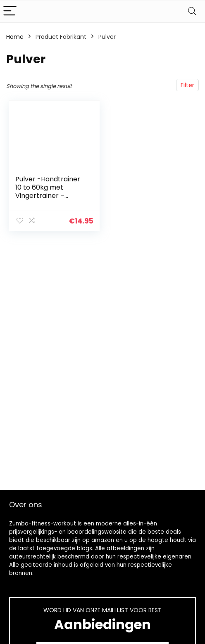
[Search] (192, 11)
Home (15, 37)
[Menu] (10, 11)
